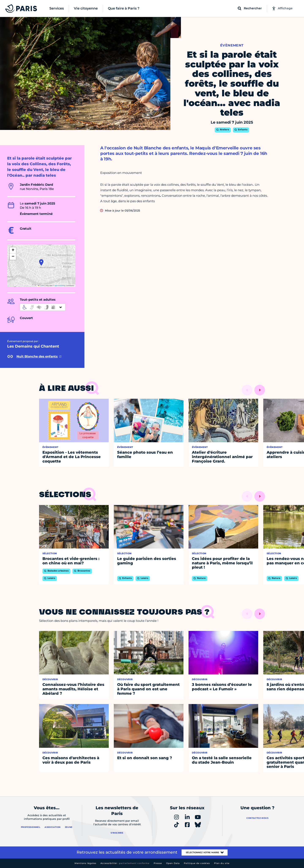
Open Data (173, 863)
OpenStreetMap (60, 286)
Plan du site (222, 863)
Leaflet (41, 286)
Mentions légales (85, 863)
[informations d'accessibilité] (43, 307)
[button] (41, 262)
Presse (158, 863)
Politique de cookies (197, 863)
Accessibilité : (125, 863)
